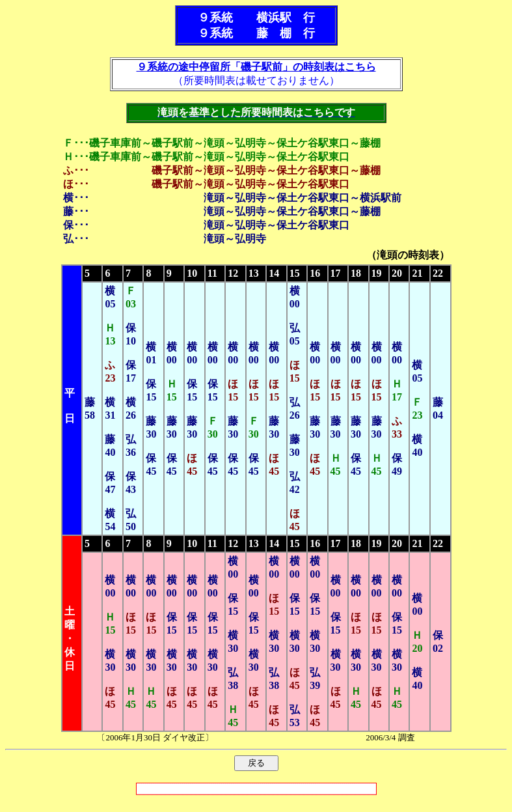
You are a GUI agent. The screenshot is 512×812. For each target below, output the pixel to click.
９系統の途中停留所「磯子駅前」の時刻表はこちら (256, 67)
